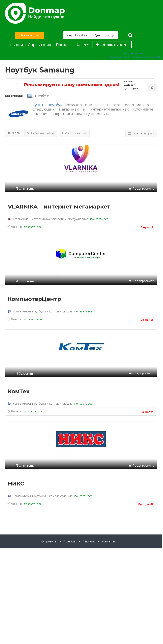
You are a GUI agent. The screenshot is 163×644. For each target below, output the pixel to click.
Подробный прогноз (135, 54)
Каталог (28, 35)
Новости (15, 45)
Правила (69, 541)
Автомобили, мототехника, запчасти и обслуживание (50, 219)
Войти (86, 45)
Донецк (17, 227)
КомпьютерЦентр (34, 299)
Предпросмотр (141, 189)
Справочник (39, 45)
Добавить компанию (112, 45)
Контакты (108, 541)
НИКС (16, 483)
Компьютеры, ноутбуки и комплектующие (43, 311)
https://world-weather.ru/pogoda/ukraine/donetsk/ (135, 57)
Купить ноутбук (47, 105)
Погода (63, 45)
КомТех (19, 391)
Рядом (14, 133)
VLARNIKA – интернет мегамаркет (59, 207)
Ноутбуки (38, 96)
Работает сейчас (41, 133)
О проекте (49, 541)
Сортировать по (75, 133)
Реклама (88, 541)
